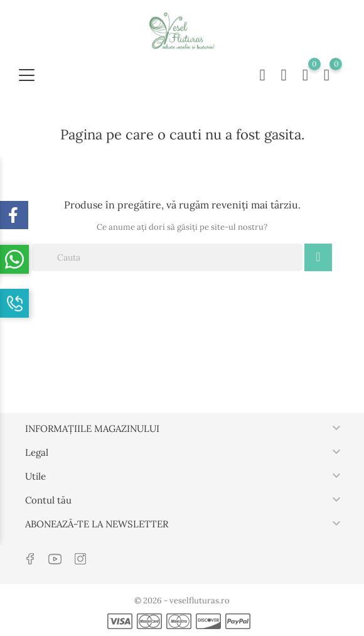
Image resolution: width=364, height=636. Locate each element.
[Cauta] (167, 257)
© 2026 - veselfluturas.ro (182, 601)
